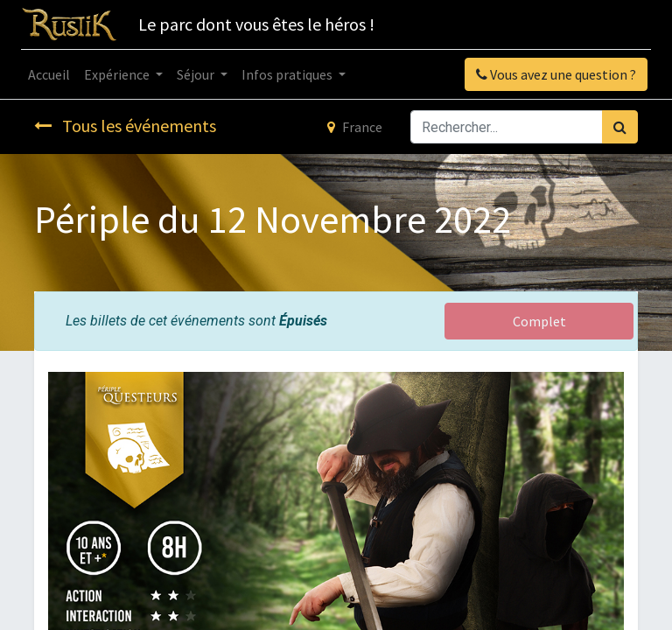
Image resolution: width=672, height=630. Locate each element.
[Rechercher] (620, 127)
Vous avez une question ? (556, 74)
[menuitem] (49, 74)
